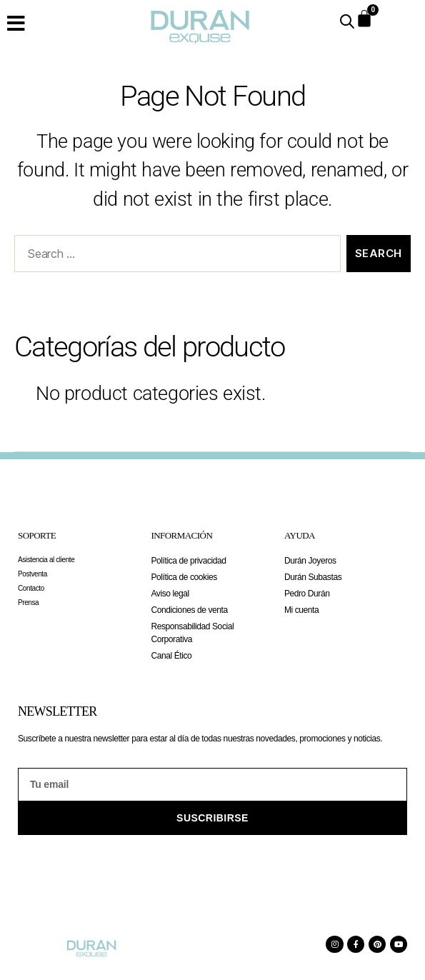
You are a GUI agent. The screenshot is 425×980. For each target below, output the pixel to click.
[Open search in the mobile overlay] (347, 21)
